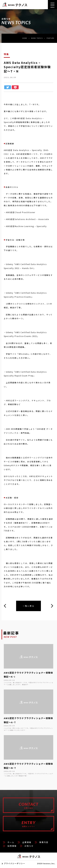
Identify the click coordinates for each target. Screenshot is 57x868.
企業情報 (27, 843)
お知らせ (29, 847)
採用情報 (12, 847)
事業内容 (44, 843)
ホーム (11, 843)
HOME (25, 38)
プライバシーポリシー (15, 864)
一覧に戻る (28, 606)
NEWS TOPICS (37, 38)
